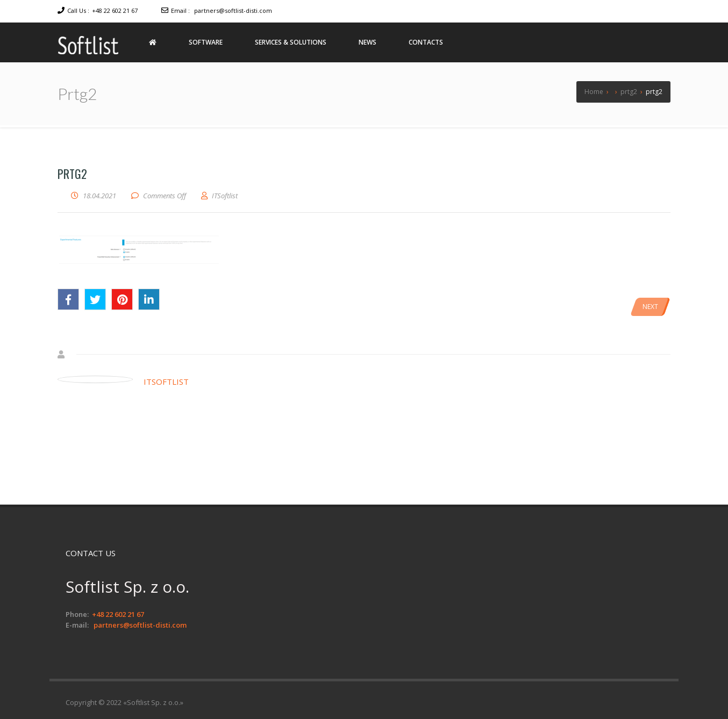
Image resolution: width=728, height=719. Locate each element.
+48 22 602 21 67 (115, 10)
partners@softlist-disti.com (233, 10)
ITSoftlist (166, 382)
